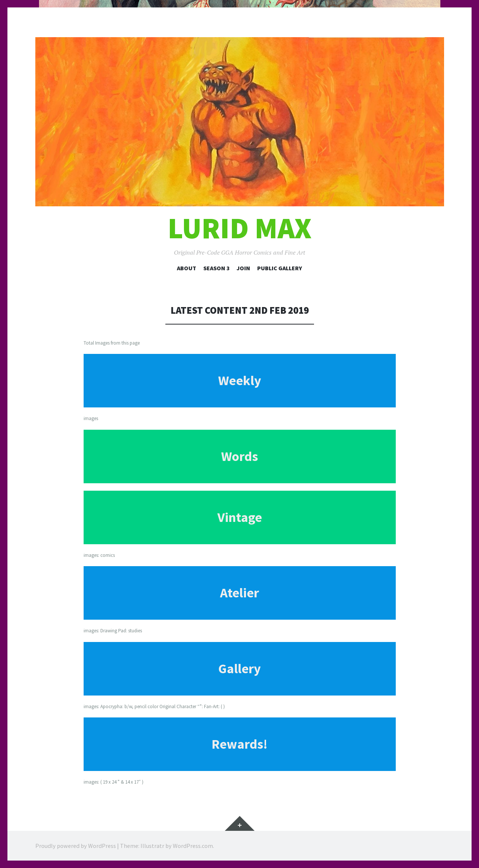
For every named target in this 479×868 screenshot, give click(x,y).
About (187, 268)
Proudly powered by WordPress (76, 846)
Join (243, 268)
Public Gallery (280, 268)
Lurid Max (240, 228)
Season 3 (216, 268)
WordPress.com (193, 846)
